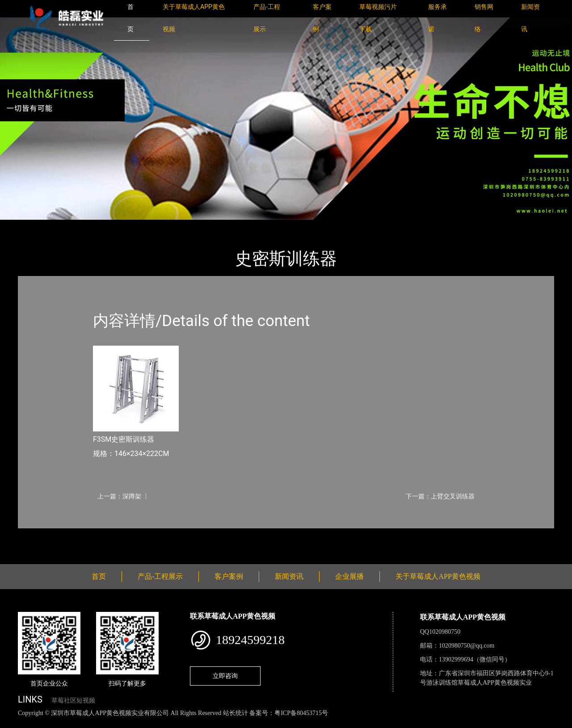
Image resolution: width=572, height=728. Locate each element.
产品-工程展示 (71, 226)
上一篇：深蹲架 (119, 496)
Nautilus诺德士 (125, 226)
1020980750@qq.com (467, 646)
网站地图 (13, 723)
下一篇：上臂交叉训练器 (440, 496)
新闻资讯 (289, 576)
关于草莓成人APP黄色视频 (438, 576)
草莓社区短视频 (73, 701)
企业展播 (349, 576)
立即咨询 (225, 676)
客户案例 (229, 576)
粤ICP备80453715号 (301, 713)
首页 (34, 226)
